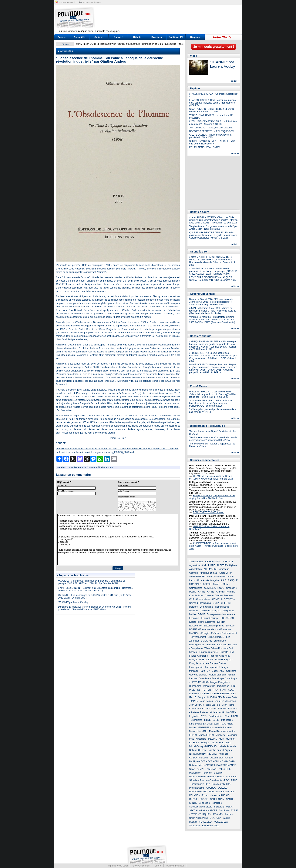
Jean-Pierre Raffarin (215, 709)
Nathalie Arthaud (226, 746)
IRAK (216, 690)
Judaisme (232, 709)
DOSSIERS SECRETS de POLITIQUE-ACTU (212, 131)
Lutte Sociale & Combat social (204, 724)
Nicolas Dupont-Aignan (220, 750)
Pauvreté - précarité (212, 773)
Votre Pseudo (124, 491)
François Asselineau (220, 656)
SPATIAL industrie (198, 810)
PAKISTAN (211, 769)
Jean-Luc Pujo (197, 705)
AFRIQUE (228, 562)
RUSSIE (225, 795)
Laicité (221, 712)
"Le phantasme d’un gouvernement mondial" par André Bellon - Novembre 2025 (214, 228)
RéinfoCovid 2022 (198, 792)
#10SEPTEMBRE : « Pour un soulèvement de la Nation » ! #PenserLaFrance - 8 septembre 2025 (214, 546)
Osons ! (118, 37)
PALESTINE (225, 769)
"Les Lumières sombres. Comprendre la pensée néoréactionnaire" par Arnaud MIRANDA (213, 439)
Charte (158, 866)
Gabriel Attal (218, 671)
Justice (194, 712)
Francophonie (196, 667)
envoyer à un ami (67, 2)
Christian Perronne (226, 592)
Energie (205, 633)
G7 (208, 671)
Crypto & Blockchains (200, 603)
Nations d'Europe (198, 750)
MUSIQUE (210, 746)
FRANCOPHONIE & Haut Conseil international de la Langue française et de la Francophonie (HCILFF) (213, 103)
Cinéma (209, 596)
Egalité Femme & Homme (202, 622)
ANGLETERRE (197, 577)
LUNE (216, 720)
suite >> (235, 81)
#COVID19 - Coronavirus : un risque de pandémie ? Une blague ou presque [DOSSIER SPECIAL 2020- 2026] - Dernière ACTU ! (92, 582)
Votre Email (62, 485)
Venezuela (195, 826)
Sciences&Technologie (201, 807)
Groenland (204, 678)
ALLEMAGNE (211, 569)
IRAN (223, 690)
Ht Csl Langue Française (216, 682)
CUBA (216, 603)
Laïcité (212, 712)
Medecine (221, 735)
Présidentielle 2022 (222, 784)
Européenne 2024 (200, 648)
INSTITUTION (204, 690)
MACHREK (227, 724)
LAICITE (230, 712)
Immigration (209, 686)
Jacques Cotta (230, 697)
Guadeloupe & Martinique (224, 678)
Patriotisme (195, 773)
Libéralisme (196, 720)
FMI (232, 652)
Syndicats (224, 810)
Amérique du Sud (209, 573)
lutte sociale (227, 720)
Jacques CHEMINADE (209, 697)
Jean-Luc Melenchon (225, 701)
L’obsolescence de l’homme (81, 467)
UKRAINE (217, 814)
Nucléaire (224, 754)
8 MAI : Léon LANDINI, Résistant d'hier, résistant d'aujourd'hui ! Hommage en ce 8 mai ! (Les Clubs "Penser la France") (95, 589)
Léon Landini (214, 716)
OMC (217, 761)
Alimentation (196, 569)
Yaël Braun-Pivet (210, 826)
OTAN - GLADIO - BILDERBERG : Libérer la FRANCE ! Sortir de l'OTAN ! (212, 110)
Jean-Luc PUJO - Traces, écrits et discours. (211, 128)
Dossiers (157, 37)
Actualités (79, 37)
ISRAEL (205, 694)
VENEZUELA (206, 822)
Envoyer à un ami (141, 866)
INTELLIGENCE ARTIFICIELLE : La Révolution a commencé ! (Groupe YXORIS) (213, 123)
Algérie (232, 565)
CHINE (202, 592)
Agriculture (195, 565)
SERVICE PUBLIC (223, 807)
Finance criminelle (209, 652)
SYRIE (234, 810)
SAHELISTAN (217, 799)
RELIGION (195, 795)
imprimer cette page (92, 2)
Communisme (203, 599)
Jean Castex (207, 701)
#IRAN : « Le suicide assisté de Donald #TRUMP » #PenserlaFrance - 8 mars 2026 (211, 477)
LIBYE (207, 720)
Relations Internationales (222, 792)
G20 (203, 671)
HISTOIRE (196, 682)
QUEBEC (211, 788)
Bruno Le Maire (221, 584)
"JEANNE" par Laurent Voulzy (73, 602)
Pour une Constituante (211, 780)
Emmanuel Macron (209, 629)
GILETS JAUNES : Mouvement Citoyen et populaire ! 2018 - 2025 (210, 136)
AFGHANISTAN (213, 562)
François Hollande (198, 663)
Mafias (193, 728)
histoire (141, 269)
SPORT (213, 810)
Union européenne (199, 818)
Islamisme (194, 694)
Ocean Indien (217, 758)
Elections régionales (214, 626)
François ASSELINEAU (201, 660)
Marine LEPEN (206, 735)
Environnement (229, 633)
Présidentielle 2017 (200, 784)
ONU (224, 761)
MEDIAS (213, 739)
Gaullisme (231, 671)
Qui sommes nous (175, 866)
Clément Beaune (223, 596)
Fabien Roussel (219, 648)
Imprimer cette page (118, 866)
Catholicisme (196, 588)
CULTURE (226, 603)
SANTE (230, 799)
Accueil (62, 37)
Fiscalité (224, 652)
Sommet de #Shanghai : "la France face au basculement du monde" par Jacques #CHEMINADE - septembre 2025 (211, 403)
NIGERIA (212, 754)
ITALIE (193, 697)
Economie (194, 618)
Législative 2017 (198, 716)
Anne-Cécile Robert (216, 577)
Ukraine (228, 814)
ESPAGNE (206, 641)
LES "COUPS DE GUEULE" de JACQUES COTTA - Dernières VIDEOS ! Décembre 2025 (213, 279)
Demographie (207, 607)
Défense (194, 607)
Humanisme (195, 686)
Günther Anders (105, 467)
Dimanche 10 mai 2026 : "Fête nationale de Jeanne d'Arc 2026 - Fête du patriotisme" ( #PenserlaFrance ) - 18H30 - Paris (94, 608)
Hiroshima (63, 269)
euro (235, 645)
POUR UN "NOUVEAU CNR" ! (205, 147)
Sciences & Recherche (210, 803)
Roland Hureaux (210, 795)
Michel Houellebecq (221, 743)
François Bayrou (223, 660)
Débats (137, 37)
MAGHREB (204, 728)
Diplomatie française (211, 611)
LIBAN (226, 716)
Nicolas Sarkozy (197, 754)
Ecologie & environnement (220, 614)
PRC (226, 780)
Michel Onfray (196, 746)
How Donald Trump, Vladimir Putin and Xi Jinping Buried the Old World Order (212, 497)
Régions (195, 37)
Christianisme (196, 596)
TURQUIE (204, 814)
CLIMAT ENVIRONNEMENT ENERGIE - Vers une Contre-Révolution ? (212, 142)
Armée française (211, 580)
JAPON (194, 701)
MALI (204, 731)
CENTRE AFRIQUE (214, 588)
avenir (132, 269)
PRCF (234, 780)
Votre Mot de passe (66, 491)
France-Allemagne (199, 656)
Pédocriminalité (197, 777)
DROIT (202, 614)
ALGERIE (222, 565)
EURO (228, 645)
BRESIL (207, 584)
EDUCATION (227, 618)
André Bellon (226, 573)
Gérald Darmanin (218, 675)
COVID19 (217, 599)
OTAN (192, 769)
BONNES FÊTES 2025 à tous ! (209, 512)
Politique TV (176, 37)
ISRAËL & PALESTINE (223, 694)
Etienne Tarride (215, 645)
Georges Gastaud (198, 675)
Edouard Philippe (210, 618)
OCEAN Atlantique (199, 758)
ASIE (223, 580)
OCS (203, 761)
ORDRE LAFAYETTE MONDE (221, 765)
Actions (99, 37)
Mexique (205, 743)
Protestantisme (197, 788)
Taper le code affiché (127, 497)
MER (222, 739)
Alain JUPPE (209, 565)
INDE (234, 686)
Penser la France (215, 777)
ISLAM (231, 690)
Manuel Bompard (218, 731)
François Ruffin (217, 663)
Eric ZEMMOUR (216, 637)
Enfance (215, 633)
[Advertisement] (172, 18)
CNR (192, 599)
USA (212, 818)
